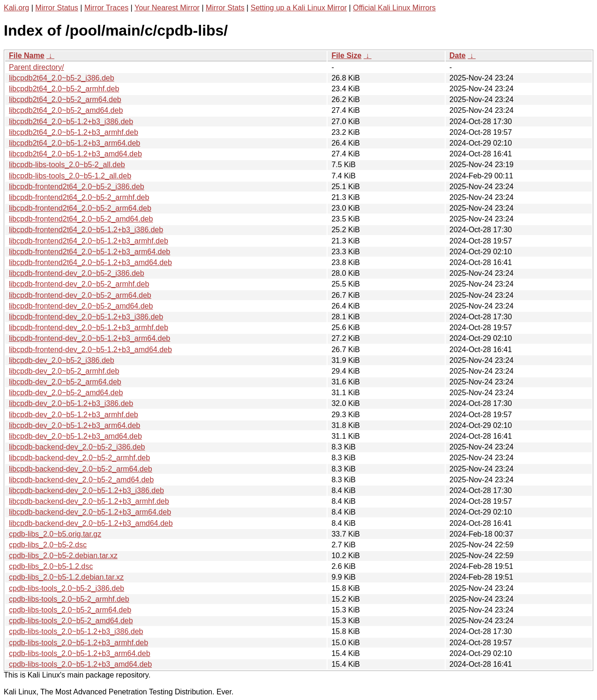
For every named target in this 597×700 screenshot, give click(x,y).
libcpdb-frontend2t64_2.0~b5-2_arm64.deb (80, 208)
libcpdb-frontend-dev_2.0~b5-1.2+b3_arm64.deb (90, 338)
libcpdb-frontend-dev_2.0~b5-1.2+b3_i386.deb (86, 317)
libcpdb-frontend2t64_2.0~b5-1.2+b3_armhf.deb (89, 241)
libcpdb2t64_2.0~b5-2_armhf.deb (64, 89)
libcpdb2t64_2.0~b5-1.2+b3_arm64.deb (75, 143)
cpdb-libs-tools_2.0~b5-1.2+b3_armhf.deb (78, 643)
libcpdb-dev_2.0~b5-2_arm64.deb (65, 382)
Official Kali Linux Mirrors (394, 8)
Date (458, 55)
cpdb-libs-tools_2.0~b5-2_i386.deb (67, 588)
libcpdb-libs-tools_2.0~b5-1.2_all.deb (70, 176)
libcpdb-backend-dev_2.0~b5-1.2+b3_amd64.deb (91, 523)
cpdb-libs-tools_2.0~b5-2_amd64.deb (71, 621)
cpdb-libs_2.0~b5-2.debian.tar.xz (63, 556)
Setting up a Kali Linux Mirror (299, 8)
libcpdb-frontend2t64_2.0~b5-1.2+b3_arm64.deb (90, 252)
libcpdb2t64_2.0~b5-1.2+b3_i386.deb (71, 122)
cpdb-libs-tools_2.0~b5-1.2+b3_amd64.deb (80, 664)
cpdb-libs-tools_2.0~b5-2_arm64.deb (70, 610)
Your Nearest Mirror (167, 8)
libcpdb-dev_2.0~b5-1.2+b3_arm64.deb (75, 425)
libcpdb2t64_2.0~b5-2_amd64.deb (66, 110)
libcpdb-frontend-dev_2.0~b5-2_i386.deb (77, 273)
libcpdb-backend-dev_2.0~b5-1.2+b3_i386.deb (86, 490)
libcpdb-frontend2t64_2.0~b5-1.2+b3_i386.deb (86, 230)
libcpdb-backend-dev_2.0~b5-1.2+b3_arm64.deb (90, 512)
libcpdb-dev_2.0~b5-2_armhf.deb (64, 371)
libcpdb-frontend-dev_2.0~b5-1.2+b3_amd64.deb (90, 350)
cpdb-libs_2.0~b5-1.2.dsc (51, 566)
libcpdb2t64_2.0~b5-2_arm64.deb (65, 99)
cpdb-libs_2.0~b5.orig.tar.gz (55, 534)
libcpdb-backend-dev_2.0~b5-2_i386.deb (77, 447)
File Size (346, 55)
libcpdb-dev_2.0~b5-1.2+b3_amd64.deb (75, 436)
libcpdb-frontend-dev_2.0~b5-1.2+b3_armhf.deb (89, 328)
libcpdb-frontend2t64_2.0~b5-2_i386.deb (77, 187)
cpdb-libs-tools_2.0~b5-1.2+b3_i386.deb (76, 631)
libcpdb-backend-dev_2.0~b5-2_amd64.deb (81, 480)
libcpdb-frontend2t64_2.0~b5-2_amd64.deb (81, 219)
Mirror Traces (106, 8)
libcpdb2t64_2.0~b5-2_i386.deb (62, 78)
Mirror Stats (225, 8)
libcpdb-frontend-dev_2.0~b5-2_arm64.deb (80, 295)
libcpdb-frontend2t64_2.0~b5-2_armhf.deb (79, 197)
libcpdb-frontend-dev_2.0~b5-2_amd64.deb (81, 306)
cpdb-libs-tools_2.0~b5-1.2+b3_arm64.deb (80, 653)
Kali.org (16, 8)
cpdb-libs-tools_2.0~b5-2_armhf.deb (69, 599)
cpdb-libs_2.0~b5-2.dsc (48, 545)
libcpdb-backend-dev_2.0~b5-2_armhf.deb (79, 458)
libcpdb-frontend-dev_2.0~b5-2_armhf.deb (79, 284)
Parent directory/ (36, 67)
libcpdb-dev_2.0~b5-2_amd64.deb (66, 393)
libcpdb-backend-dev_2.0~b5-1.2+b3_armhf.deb (89, 501)
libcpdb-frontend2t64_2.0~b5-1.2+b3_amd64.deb (90, 262)
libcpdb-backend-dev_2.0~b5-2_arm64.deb (81, 469)
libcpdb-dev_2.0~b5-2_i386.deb (62, 360)
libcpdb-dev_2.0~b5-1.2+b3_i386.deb (71, 403)
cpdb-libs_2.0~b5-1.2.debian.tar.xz (66, 577)
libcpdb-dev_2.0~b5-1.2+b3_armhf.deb (74, 415)
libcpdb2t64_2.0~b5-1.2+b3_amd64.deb (75, 154)
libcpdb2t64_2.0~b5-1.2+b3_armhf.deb (74, 132)
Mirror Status (57, 8)
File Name (27, 55)
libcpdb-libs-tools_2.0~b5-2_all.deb (67, 165)
